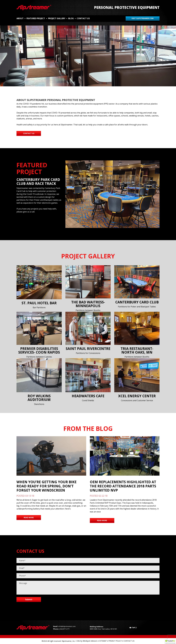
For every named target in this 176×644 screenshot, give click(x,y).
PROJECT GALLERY (57, 18)
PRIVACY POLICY (115, 641)
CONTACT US (83, 18)
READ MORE (29, 517)
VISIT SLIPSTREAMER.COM (143, 18)
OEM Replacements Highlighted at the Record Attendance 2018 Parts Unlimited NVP (123, 486)
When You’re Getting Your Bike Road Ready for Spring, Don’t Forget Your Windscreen (47, 486)
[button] (170, 642)
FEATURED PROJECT (36, 18)
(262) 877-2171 (64, 629)
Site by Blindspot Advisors (87, 641)
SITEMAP (103, 641)
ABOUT (20, 18)
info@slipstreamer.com (67, 626)
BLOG (71, 18)
